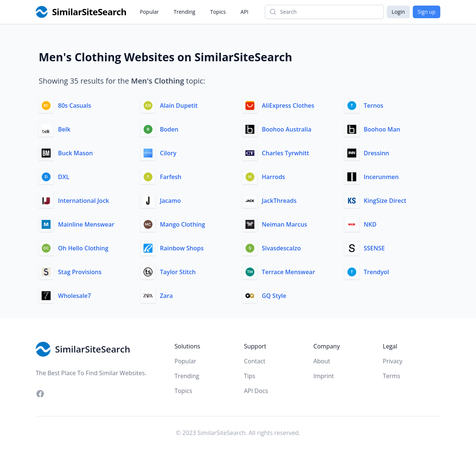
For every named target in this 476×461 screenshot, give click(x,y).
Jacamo (170, 201)
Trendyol (376, 272)
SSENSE (374, 248)
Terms (391, 376)
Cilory (168, 153)
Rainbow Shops (182, 248)
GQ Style (274, 296)
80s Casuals (75, 105)
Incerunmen (381, 177)
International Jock (83, 201)
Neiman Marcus (284, 224)
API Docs (256, 391)
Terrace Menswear (288, 272)
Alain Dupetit (179, 105)
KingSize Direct (385, 201)
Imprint (324, 376)
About (322, 361)
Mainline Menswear (86, 224)
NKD (370, 224)
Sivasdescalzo (281, 248)
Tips (250, 376)
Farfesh (171, 177)
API (245, 12)
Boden (169, 129)
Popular (149, 12)
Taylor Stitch (178, 272)
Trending (184, 12)
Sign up (427, 12)
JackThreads (279, 201)
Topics (218, 12)
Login (398, 12)
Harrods (274, 177)
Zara (166, 296)
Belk (64, 129)
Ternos (374, 105)
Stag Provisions (80, 272)
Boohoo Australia (287, 129)
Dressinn (376, 153)
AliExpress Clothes (288, 105)
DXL (64, 177)
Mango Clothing (182, 224)
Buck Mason (75, 153)
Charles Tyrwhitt (285, 153)
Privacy (393, 361)
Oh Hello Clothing (83, 248)
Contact (255, 361)
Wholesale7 (75, 296)
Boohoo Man (382, 129)
